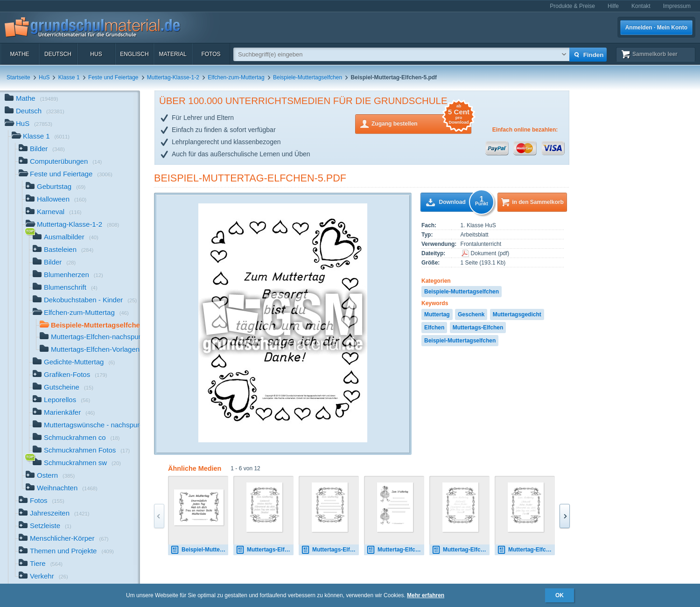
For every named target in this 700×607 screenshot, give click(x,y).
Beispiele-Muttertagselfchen (308, 77)
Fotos (211, 54)
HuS (96, 54)
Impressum (677, 6)
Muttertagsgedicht (517, 314)
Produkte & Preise (572, 6)
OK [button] (560, 595)
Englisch (134, 54)
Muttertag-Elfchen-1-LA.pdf (461, 550)
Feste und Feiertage (113, 77)
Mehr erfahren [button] (426, 595)
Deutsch (58, 54)
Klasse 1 (69, 77)
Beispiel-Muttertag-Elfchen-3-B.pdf (199, 550)
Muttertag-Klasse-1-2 (173, 77)
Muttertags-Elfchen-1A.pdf (265, 550)
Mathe (19, 54)
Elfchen (434, 328)
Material (172, 54)
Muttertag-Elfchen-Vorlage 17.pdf (395, 550)
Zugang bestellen (421, 123)
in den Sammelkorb (538, 202)
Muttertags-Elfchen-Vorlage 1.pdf (330, 550)
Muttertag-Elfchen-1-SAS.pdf (526, 550)
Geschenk (471, 314)
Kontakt (641, 6)
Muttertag (437, 314)
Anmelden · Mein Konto (656, 28)
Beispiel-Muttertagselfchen (460, 341)
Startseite (18, 77)
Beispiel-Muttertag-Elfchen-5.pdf (250, 178)
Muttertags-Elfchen (478, 328)
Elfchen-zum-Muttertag (236, 77)
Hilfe (613, 6)
